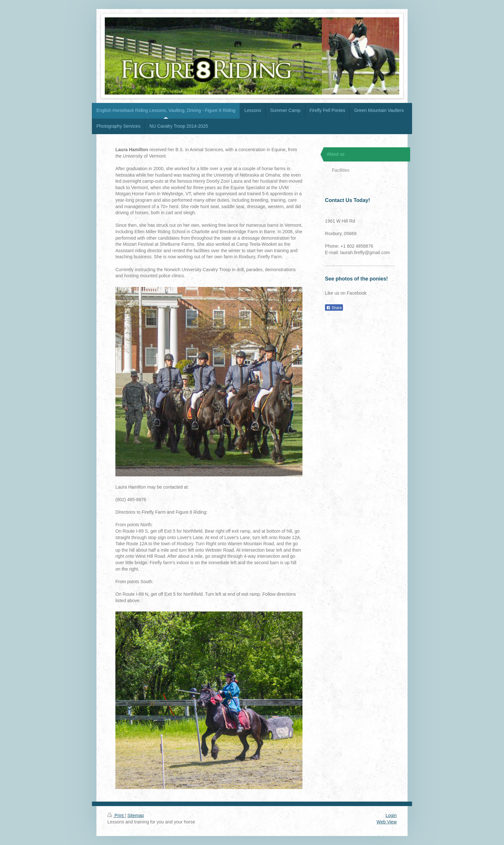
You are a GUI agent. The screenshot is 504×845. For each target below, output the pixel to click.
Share (334, 308)
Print (116, 815)
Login (391, 815)
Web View (387, 822)
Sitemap (135, 815)
